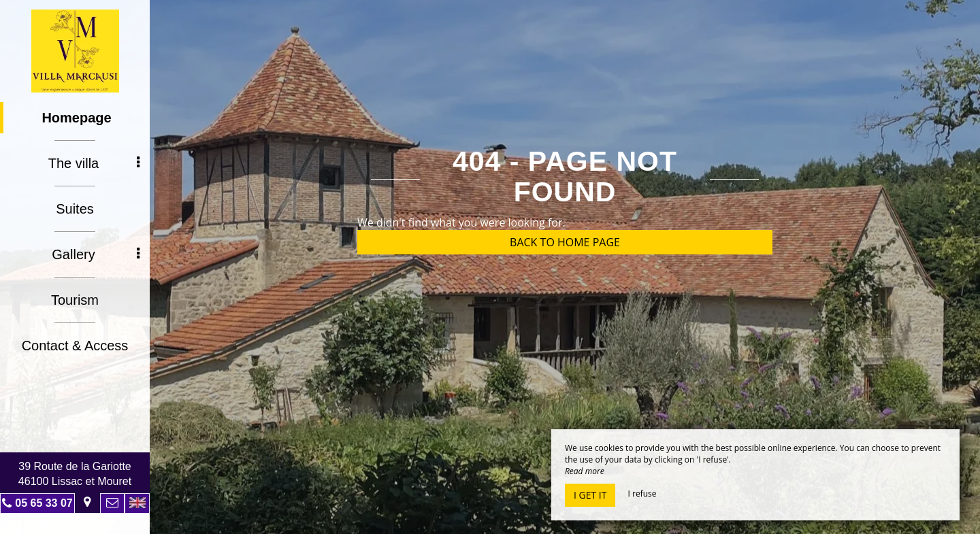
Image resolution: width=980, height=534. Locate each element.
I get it (590, 495)
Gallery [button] (96, 254)
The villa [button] (94, 163)
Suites (75, 209)
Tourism (75, 300)
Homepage (76, 118)
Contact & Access (75, 346)
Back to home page (565, 242)
